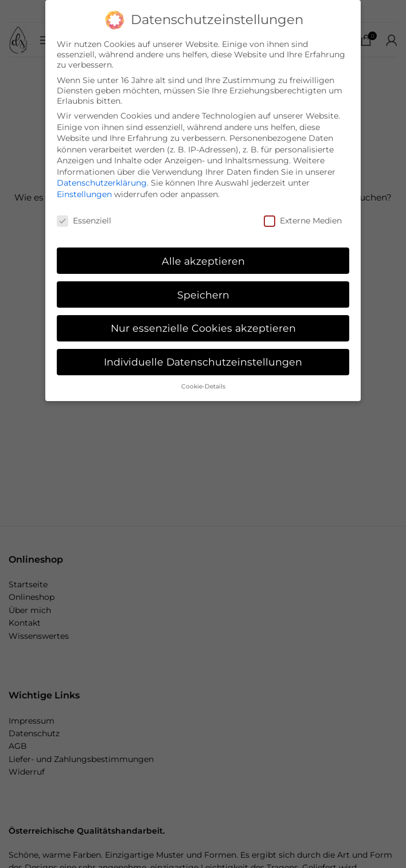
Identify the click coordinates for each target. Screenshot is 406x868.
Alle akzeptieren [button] (203, 260)
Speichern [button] (203, 294)
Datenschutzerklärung (102, 183)
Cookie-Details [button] (203, 386)
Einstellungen (84, 194)
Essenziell (84, 220)
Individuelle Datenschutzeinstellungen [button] (203, 361)
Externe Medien (303, 220)
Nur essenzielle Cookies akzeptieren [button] (203, 328)
